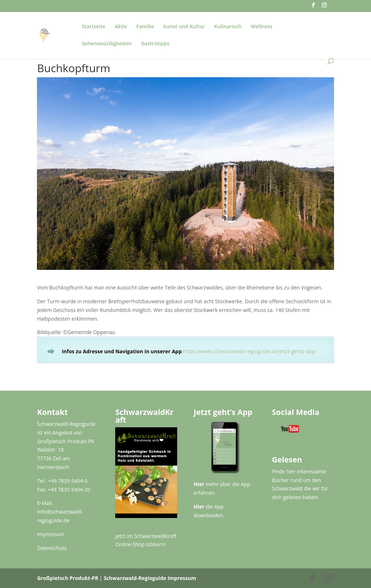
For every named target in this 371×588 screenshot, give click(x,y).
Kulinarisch (228, 27)
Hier (199, 484)
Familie (145, 27)
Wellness (262, 27)
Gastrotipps (155, 44)
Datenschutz (52, 548)
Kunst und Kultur (184, 27)
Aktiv (121, 27)
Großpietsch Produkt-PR (68, 578)
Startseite (93, 27)
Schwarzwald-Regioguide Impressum (150, 578)
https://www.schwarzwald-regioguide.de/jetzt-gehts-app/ (250, 351)
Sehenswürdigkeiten (107, 44)
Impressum (50, 534)
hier (291, 471)
